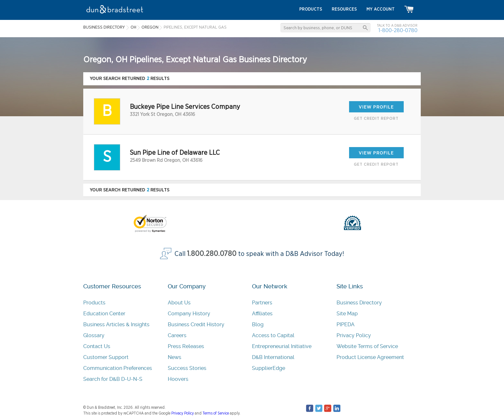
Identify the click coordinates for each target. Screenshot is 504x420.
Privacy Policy (354, 335)
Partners (262, 303)
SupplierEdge (269, 368)
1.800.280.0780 (212, 254)
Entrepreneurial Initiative (282, 346)
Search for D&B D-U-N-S (113, 379)
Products (94, 303)
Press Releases (186, 346)
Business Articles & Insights (116, 324)
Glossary (94, 335)
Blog (258, 324)
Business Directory (359, 303)
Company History (189, 314)
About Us (179, 303)
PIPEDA (346, 324)
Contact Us (97, 346)
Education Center (104, 314)
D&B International (273, 357)
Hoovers (178, 379)
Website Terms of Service (367, 346)
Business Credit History (196, 324)
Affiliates (262, 314)
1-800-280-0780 (398, 30)
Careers (177, 335)
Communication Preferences (118, 368)
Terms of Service (216, 413)
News (175, 357)
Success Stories (187, 368)
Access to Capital (273, 335)
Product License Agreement (370, 357)
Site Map (347, 314)
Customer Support (106, 357)
